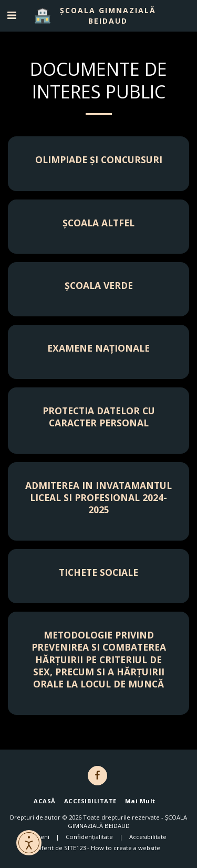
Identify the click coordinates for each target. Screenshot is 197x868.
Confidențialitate (89, 837)
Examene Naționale (98, 348)
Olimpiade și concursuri (99, 159)
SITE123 (75, 848)
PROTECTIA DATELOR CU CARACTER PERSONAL (99, 417)
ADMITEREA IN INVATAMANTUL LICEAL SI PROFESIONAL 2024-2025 (98, 497)
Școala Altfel (98, 223)
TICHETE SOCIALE (98, 572)
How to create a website (126, 848)
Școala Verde (99, 285)
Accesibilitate (148, 837)
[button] (12, 15)
